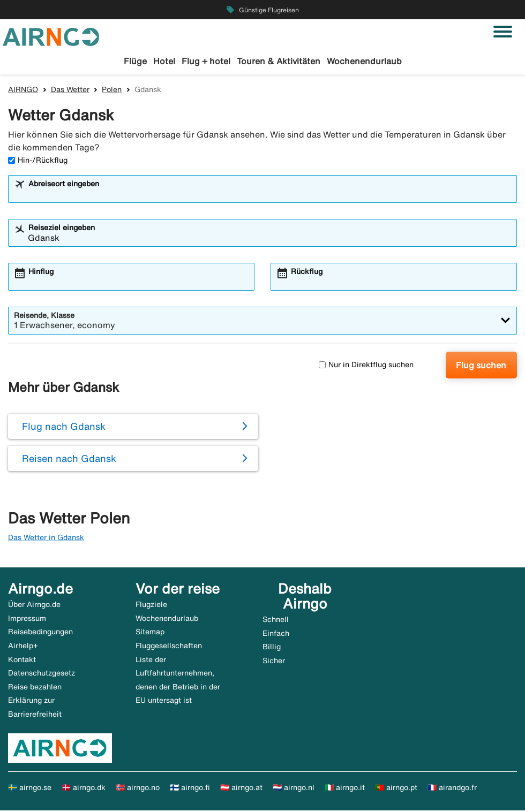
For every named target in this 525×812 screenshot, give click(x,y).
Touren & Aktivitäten (279, 61)
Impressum (27, 619)
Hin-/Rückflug (38, 161)
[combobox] (269, 195)
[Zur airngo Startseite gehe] (51, 36)
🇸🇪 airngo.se (30, 789)
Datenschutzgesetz (42, 674)
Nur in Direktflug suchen (366, 366)
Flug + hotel (206, 61)
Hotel (164, 61)
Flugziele (151, 606)
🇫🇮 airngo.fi (190, 789)
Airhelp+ (23, 647)
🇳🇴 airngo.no (138, 789)
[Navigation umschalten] (503, 32)
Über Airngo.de (34, 606)
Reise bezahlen (35, 688)
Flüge (135, 61)
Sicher (274, 662)
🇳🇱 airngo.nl (294, 789)
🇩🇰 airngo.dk (84, 789)
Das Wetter (70, 90)
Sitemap (150, 633)
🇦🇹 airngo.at (241, 789)
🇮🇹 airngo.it (345, 789)
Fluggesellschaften (169, 647)
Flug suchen (481, 366)
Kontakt (22, 661)
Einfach (276, 634)
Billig (272, 648)
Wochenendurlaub (364, 61)
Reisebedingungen (40, 633)
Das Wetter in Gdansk (46, 538)
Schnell (276, 621)
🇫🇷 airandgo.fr (452, 789)
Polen (112, 90)
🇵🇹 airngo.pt (396, 789)
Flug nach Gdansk (64, 428)
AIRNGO (23, 90)
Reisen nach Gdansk (69, 460)
